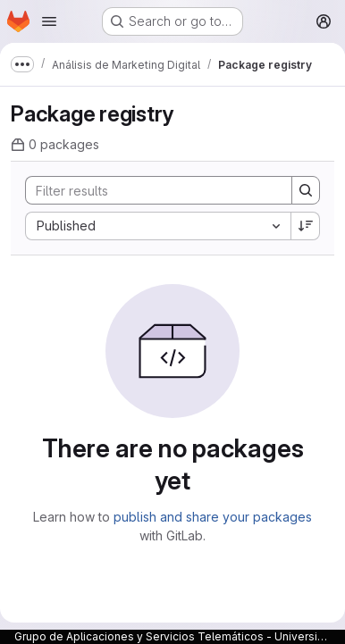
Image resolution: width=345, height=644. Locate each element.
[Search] (150, 190)
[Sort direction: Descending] (306, 226)
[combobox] (158, 226)
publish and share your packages (213, 517)
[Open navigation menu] (49, 21)
